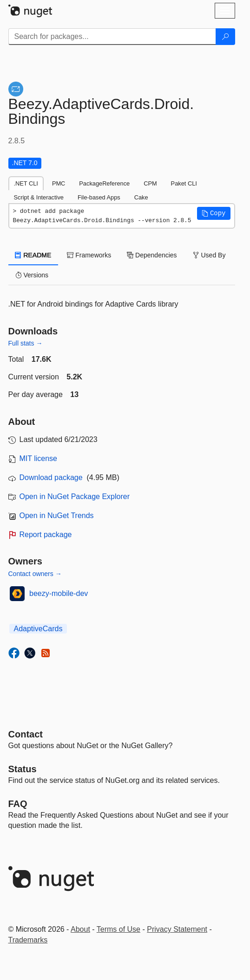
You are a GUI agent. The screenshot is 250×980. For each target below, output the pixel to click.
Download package (51, 477)
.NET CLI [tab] (26, 183)
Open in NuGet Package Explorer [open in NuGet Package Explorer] (75, 496)
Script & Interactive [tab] (39, 197)
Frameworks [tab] (89, 255)
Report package (46, 535)
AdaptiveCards (38, 629)
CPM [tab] (150, 183)
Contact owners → (35, 574)
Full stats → (26, 343)
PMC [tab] (59, 183)
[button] (214, 213)
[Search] (225, 37)
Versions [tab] (32, 275)
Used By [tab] (209, 255)
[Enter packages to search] (112, 37)
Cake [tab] (141, 197)
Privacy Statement (177, 929)
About (80, 929)
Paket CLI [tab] (184, 183)
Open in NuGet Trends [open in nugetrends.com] (57, 516)
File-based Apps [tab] (99, 197)
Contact (26, 734)
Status (23, 769)
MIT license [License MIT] (39, 458)
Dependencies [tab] (152, 255)
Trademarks (28, 940)
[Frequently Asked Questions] (18, 804)
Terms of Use (118, 929)
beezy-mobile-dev (59, 593)
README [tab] (33, 255)
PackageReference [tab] (104, 183)
